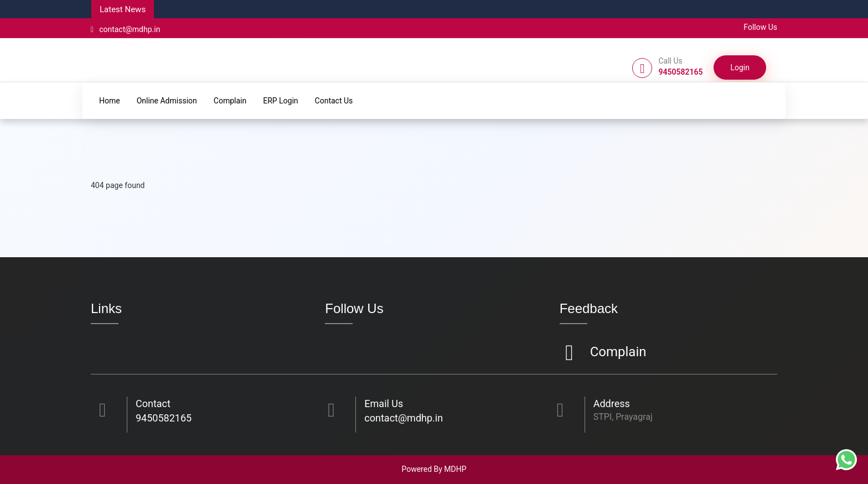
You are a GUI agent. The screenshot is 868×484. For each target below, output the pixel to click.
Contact (153, 404)
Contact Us (334, 101)
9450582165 (164, 418)
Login (740, 67)
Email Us (384, 404)
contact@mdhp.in (125, 29)
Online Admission (167, 101)
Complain (230, 101)
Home (110, 101)
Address (612, 404)
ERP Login (280, 101)
